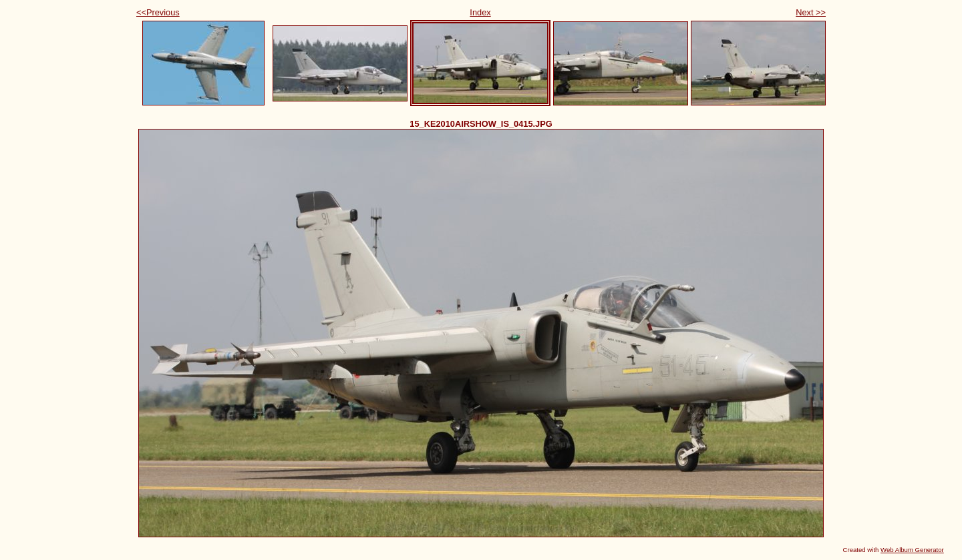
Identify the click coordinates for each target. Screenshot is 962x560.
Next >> (811, 12)
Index (480, 12)
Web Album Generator (912, 550)
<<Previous (158, 12)
